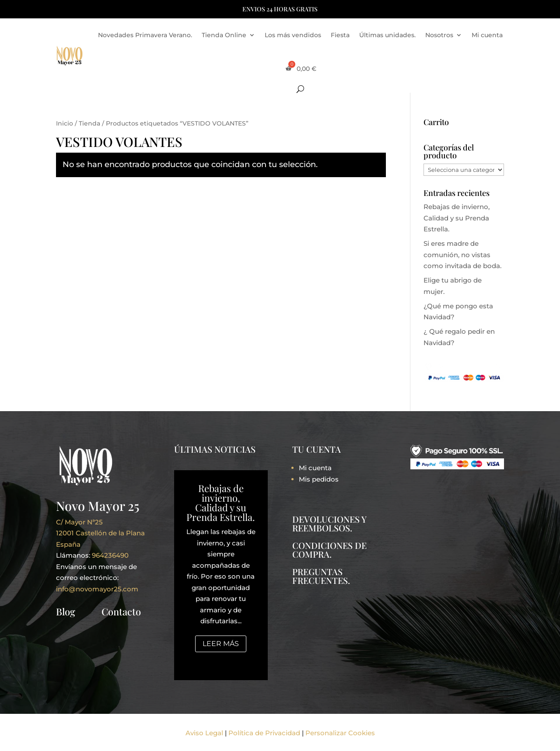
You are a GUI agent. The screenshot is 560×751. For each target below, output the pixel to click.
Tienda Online (224, 35)
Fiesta (340, 35)
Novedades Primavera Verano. (145, 35)
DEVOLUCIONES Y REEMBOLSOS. (329, 523)
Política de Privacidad (264, 733)
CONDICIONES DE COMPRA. (329, 550)
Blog (66, 611)
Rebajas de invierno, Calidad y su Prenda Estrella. (457, 218)
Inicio (65, 123)
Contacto (121, 611)
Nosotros (439, 35)
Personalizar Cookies (340, 733)
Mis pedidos (319, 479)
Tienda (89, 123)
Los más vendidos (293, 35)
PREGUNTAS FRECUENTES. (321, 576)
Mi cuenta (487, 35)
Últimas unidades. (387, 35)
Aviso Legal (204, 733)
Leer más (221, 644)
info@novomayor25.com (97, 589)
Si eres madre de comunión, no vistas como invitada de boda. (462, 255)
